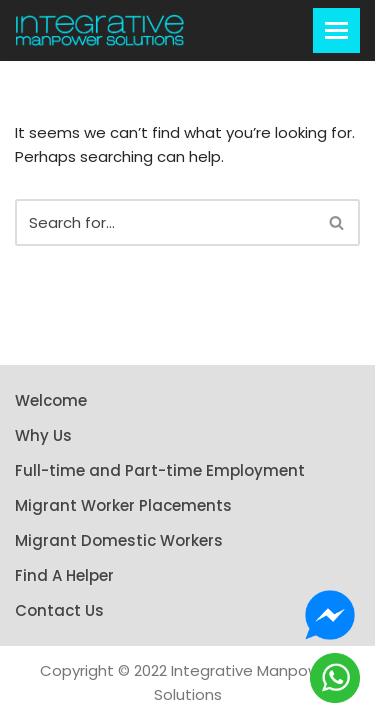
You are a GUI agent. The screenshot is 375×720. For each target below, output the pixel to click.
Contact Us (59, 610)
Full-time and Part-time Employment (160, 470)
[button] (295, 30)
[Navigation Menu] (336, 30)
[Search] (165, 222)
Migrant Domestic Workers (119, 540)
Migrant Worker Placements (123, 505)
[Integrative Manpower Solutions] (100, 30)
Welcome (51, 400)
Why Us (43, 435)
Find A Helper (64, 575)
